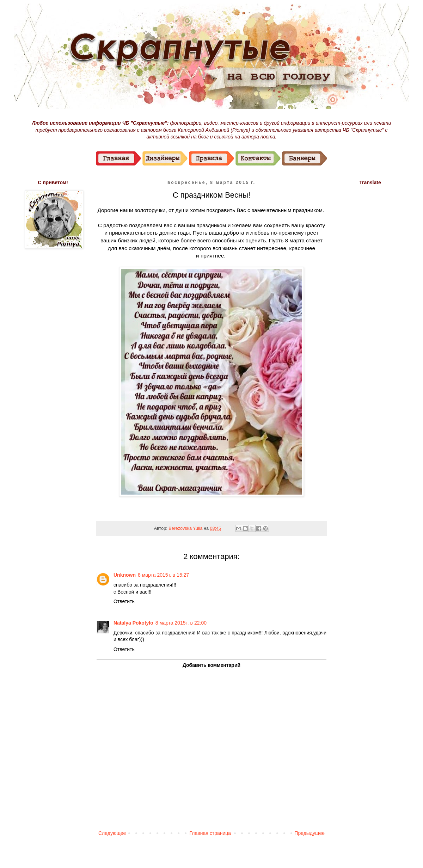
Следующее (112, 833)
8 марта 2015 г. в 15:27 (163, 575)
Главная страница (210, 833)
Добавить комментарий (211, 665)
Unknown (125, 575)
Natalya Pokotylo (133, 623)
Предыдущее (309, 833)
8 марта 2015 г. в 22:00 (181, 623)
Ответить (124, 601)
